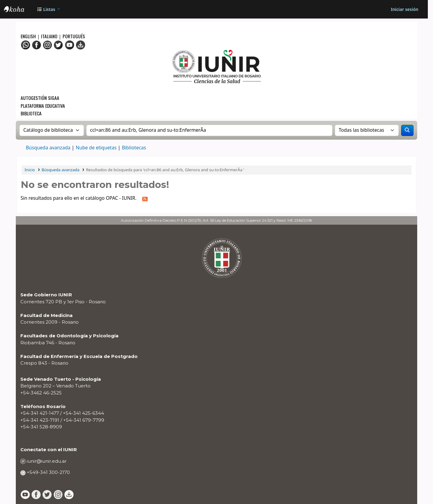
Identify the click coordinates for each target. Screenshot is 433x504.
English (29, 36)
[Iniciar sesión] (404, 9)
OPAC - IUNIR (19, 10)
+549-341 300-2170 (48, 472)
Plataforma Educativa (43, 106)
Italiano (49, 36)
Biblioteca (31, 113)
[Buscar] (407, 130)
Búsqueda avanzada (48, 148)
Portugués (74, 36)
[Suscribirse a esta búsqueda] (145, 198)
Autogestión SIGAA (40, 98)
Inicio (30, 170)
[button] (48, 9)
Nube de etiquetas (96, 148)
